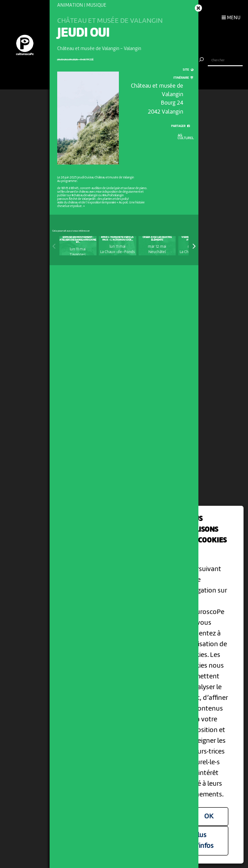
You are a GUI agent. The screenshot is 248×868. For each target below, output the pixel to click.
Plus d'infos (204, 841)
